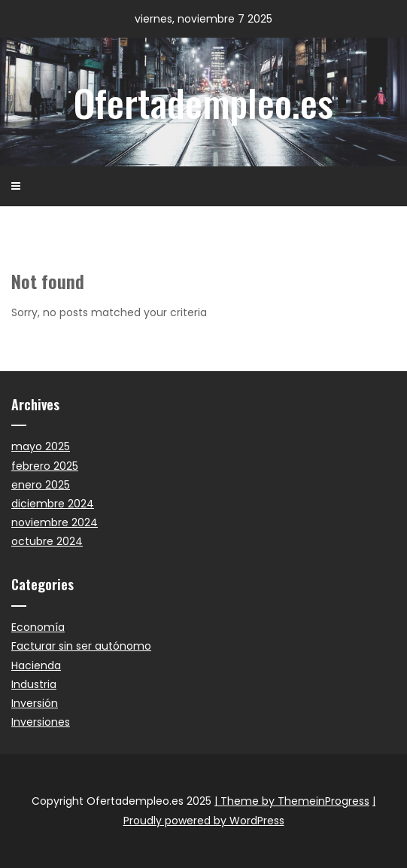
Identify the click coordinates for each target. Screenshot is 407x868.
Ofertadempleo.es (203, 102)
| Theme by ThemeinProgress (292, 801)
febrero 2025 (45, 466)
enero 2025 (41, 485)
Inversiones (41, 722)
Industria (34, 684)
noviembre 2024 (55, 522)
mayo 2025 (41, 446)
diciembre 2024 (53, 504)
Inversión (35, 703)
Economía (38, 627)
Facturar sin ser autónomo (81, 646)
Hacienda (36, 665)
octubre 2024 (47, 541)
